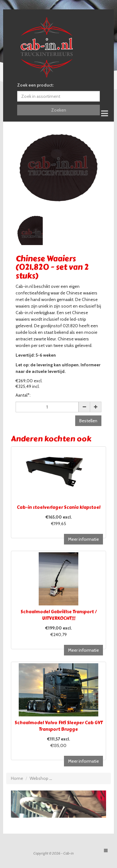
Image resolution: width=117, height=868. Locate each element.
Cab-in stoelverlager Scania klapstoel (59, 507)
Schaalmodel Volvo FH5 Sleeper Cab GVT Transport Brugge (59, 726)
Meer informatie (83, 539)
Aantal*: (23, 395)
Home (17, 778)
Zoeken (59, 110)
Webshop (39, 778)
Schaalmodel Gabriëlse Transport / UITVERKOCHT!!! (59, 615)
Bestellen (88, 421)
